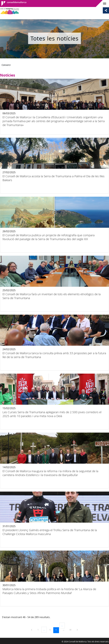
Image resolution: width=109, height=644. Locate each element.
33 (71, 630)
